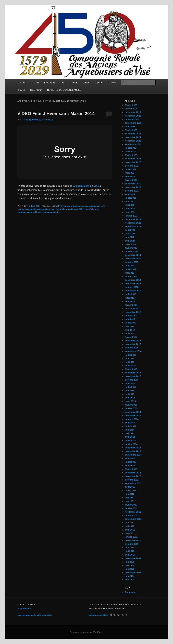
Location (99, 83)
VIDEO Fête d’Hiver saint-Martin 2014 (56, 113)
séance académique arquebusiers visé (36, 209)
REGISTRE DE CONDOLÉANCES (64, 90)
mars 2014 (130, 441)
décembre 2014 (133, 412)
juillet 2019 (131, 269)
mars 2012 (130, 501)
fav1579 (58, 206)
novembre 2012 (133, 476)
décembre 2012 (133, 473)
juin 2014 (130, 430)
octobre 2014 (132, 419)
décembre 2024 (133, 134)
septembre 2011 (133, 519)
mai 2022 (130, 173)
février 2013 (131, 469)
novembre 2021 (133, 187)
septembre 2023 (133, 144)
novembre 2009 (133, 558)
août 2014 (130, 423)
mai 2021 (130, 205)
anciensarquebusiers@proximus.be (35, 615)
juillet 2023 (131, 148)
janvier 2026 (131, 109)
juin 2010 (130, 547)
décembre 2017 (133, 308)
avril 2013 (130, 465)
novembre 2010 (133, 540)
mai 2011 (130, 526)
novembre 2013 (133, 451)
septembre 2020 (133, 226)
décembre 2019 (133, 255)
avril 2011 (130, 530)
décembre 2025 (133, 112)
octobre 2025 (132, 119)
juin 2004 (130, 576)
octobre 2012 (132, 480)
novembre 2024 (133, 137)
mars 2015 (130, 401)
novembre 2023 (133, 141)
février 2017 (131, 337)
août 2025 (130, 127)
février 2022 (131, 180)
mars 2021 (130, 212)
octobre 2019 (132, 262)
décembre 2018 (133, 280)
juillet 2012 (131, 490)
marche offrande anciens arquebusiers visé (84, 206)
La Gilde (35, 83)
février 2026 (131, 105)
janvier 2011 (131, 537)
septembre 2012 (133, 483)
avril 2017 (130, 330)
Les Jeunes (50, 83)
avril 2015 (130, 398)
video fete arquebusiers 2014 (70, 209)
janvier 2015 (131, 408)
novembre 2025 (133, 116)
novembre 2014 (133, 416)
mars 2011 (130, 533)
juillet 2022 (131, 169)
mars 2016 (130, 366)
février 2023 (131, 155)
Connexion (131, 592)
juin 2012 (130, 494)
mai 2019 (130, 273)
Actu (63, 83)
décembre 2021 (133, 184)
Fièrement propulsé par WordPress (86, 632)
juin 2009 (130, 562)
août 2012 (130, 487)
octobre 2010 (132, 544)
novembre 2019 (133, 258)
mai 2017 (130, 326)
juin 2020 (130, 237)
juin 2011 (130, 522)
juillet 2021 (131, 198)
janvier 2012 (131, 508)
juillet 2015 (131, 387)
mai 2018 (130, 298)
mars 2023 (130, 151)
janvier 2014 (131, 444)
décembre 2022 (133, 159)
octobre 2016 (132, 348)
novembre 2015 (133, 376)
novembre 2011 (133, 512)
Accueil (22, 83)
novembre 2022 (133, 162)
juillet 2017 (131, 323)
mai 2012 (130, 498)
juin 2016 (130, 358)
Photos (74, 83)
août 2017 (130, 319)
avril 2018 (130, 301)
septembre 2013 (133, 455)
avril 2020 (130, 241)
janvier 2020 (131, 251)
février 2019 (131, 276)
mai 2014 (130, 433)
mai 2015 (130, 394)
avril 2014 (130, 437)
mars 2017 (130, 333)
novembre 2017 (133, 312)
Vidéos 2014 (34, 206)
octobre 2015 (132, 380)
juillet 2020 (131, 233)
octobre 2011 (132, 515)
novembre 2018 (133, 283)
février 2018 (131, 305)
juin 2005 (130, 569)
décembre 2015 (133, 373)
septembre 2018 (133, 291)
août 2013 (130, 458)
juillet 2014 (131, 426)
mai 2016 (130, 362)
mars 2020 (130, 244)
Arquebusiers (81, 186)
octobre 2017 (132, 316)
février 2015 (131, 405)
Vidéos (86, 83)
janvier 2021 (131, 216)
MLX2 (50, 120)
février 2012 (131, 505)
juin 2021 (130, 201)
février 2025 (131, 130)
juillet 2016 (131, 355)
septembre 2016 (133, 351)
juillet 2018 (131, 294)
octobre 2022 (132, 166)
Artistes (112, 83)
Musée (22, 90)
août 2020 (130, 230)
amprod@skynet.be (98, 615)
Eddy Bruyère (24, 609)
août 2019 (130, 266)
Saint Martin (36, 90)
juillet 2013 (131, 462)
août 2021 (130, 194)
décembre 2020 (133, 219)
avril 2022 (130, 176)
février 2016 (131, 369)
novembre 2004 (133, 572)
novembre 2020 (133, 223)
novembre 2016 (133, 344)
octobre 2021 (132, 191)
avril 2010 (130, 555)
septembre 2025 (133, 123)
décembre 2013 (133, 448)
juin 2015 (130, 391)
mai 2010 (130, 551)
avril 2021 (130, 209)
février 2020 (131, 248)
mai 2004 (130, 580)
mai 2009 (130, 565)
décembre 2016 (133, 341)
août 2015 (130, 383)
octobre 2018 (132, 287)
